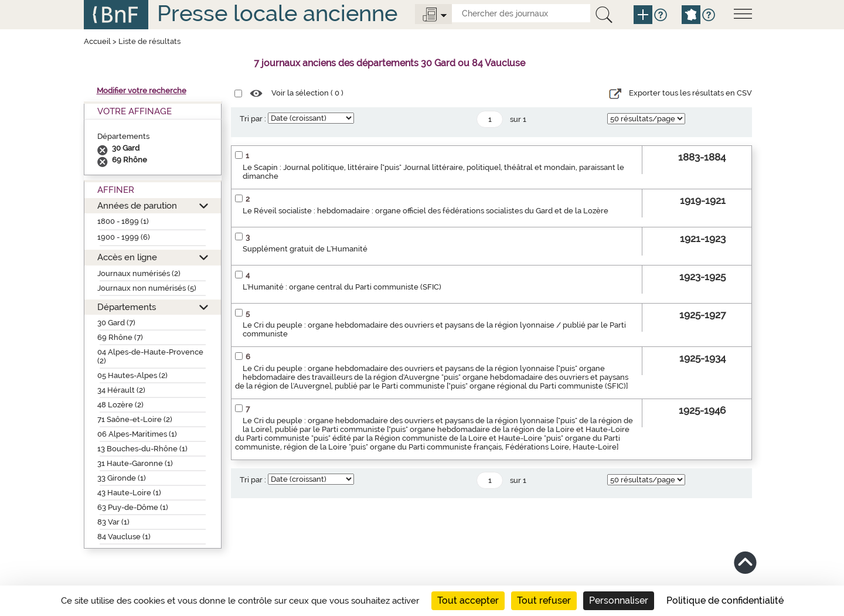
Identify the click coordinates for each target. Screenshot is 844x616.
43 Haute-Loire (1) (129, 493)
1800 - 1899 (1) (123, 221)
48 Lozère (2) (120, 405)
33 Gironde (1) (122, 478)
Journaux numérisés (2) (139, 273)
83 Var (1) (113, 522)
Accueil (97, 41)
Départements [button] (127, 307)
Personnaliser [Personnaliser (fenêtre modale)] (619, 600)
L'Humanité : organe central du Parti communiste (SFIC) (342, 287)
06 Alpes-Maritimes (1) (137, 434)
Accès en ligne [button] (127, 257)
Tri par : (253, 119)
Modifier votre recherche (142, 91)
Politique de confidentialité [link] (725, 600)
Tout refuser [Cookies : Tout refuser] (544, 600)
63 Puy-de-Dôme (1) (133, 507)
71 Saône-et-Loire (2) (135, 419)
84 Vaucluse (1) (124, 537)
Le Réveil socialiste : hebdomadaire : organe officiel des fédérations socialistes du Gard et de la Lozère (426, 211)
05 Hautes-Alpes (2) (132, 375)
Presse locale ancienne (277, 13)
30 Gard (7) (116, 323)
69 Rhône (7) (120, 337)
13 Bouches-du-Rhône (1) (142, 449)
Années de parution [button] (137, 205)
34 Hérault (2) (121, 390)
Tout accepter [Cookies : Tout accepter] (468, 600)
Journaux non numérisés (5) (147, 288)
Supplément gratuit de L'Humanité (305, 249)
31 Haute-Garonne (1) (135, 463)
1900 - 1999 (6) (124, 237)
